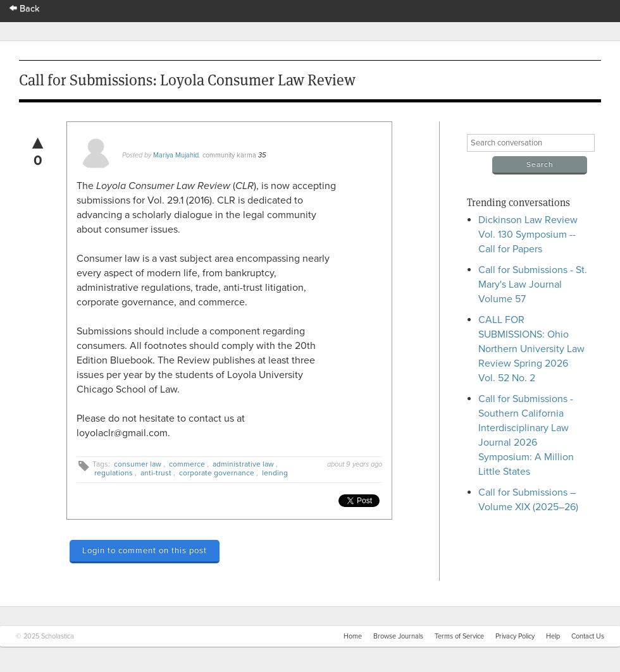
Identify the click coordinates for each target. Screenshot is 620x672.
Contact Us (588, 636)
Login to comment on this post (145, 551)
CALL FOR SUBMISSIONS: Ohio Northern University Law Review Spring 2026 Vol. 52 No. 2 (531, 349)
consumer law (138, 464)
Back (25, 9)
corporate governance (217, 473)
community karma (229, 155)
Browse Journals (398, 636)
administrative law (243, 464)
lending (275, 473)
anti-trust (156, 473)
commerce (187, 464)
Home (353, 636)
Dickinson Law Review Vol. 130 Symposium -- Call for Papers (528, 235)
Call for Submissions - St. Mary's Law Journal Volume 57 (533, 284)
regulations (114, 473)
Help (553, 636)
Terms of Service (459, 636)
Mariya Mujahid (176, 155)
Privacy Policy (515, 636)
